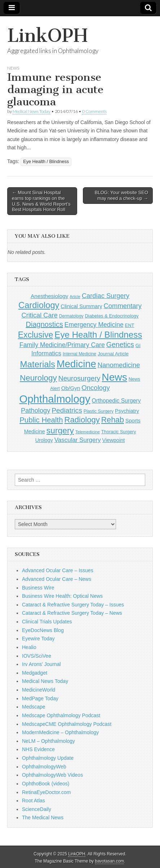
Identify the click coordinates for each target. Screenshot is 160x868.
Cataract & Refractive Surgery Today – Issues (73, 605)
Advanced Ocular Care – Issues (58, 570)
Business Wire (38, 588)
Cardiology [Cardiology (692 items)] (39, 305)
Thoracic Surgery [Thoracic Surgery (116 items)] (119, 432)
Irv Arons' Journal (41, 664)
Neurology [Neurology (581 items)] (38, 378)
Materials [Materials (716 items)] (38, 364)
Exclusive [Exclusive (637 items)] (36, 335)
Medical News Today (32, 111)
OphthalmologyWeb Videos (52, 775)
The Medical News (43, 817)
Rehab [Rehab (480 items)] (113, 420)
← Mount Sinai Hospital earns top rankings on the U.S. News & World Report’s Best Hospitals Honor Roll (41, 201)
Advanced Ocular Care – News (57, 579)
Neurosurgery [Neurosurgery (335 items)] (79, 378)
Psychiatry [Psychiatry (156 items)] (127, 411)
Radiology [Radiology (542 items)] (82, 420)
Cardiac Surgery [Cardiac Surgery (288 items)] (106, 296)
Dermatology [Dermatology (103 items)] (71, 316)
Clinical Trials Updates (47, 622)
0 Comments (94, 111)
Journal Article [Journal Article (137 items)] (113, 354)
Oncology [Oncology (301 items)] (95, 388)
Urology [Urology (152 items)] (44, 440)
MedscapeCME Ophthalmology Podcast (67, 724)
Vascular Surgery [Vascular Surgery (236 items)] (78, 440)
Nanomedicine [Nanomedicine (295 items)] (119, 365)
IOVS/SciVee (37, 656)
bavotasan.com (110, 861)
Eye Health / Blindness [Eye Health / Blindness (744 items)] (98, 335)
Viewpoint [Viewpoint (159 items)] (114, 440)
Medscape (34, 707)
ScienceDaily (37, 809)
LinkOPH (47, 36)
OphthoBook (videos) (46, 784)
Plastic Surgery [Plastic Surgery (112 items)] (99, 411)
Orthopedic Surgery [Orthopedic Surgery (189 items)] (116, 401)
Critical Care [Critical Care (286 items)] (39, 315)
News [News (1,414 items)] (114, 377)
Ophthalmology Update (48, 758)
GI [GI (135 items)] (138, 345)
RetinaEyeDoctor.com (46, 792)
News (13, 68)
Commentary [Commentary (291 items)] (123, 306)
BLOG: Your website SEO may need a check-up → (121, 195)
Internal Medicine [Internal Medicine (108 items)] (79, 354)
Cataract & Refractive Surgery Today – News (72, 613)
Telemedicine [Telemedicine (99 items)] (88, 432)
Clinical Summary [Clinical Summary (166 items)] (81, 306)
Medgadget (35, 673)
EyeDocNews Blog (43, 630)
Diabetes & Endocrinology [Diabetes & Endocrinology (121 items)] (112, 316)
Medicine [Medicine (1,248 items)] (76, 364)
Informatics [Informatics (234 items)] (46, 353)
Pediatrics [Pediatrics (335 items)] (67, 410)
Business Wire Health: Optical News (62, 596)
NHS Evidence (38, 749)
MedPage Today (40, 698)
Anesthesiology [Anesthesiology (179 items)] (49, 296)
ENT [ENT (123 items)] (130, 325)
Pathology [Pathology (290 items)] (35, 410)
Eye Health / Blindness (46, 162)
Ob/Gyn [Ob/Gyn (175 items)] (71, 388)
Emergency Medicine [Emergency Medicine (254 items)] (94, 325)
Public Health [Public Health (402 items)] (41, 420)
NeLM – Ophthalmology (48, 741)
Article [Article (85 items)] (75, 297)
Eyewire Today (38, 639)
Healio (29, 647)
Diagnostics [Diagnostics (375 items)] (45, 324)
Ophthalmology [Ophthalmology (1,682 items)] (55, 399)
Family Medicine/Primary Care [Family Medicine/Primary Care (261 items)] (62, 345)
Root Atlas (34, 801)
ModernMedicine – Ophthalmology (60, 732)
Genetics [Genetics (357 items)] (120, 345)
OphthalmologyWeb (44, 767)
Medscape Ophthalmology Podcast (61, 715)
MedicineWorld (39, 690)
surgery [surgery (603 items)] (60, 430)
